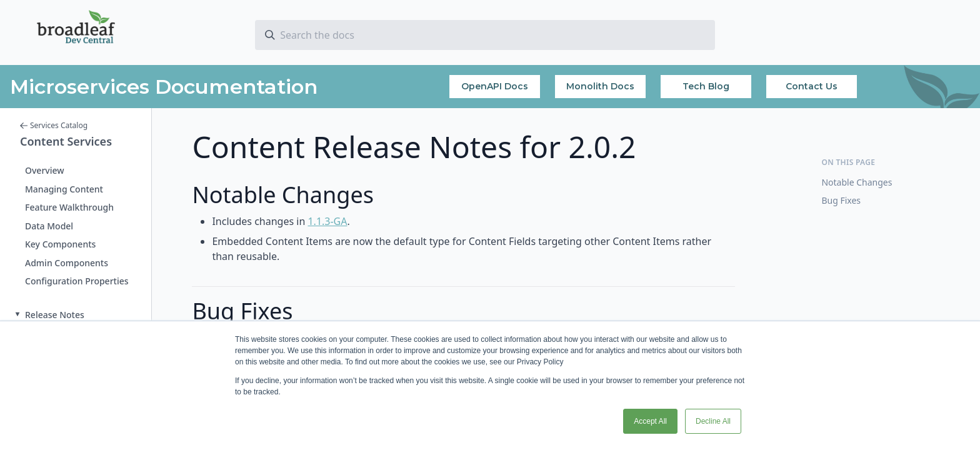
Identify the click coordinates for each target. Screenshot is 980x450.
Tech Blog (706, 86)
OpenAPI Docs (495, 86)
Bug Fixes (841, 200)
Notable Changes (857, 182)
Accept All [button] (650, 421)
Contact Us (812, 86)
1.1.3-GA (327, 221)
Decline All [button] (713, 421)
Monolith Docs (600, 86)
